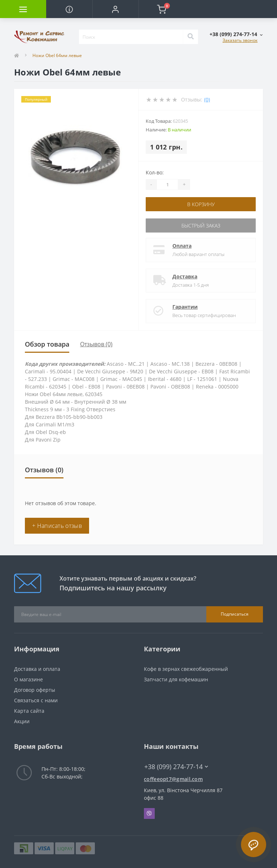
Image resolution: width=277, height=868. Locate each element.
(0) (207, 99)
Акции (22, 721)
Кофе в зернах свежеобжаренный (186, 669)
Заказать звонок (240, 40)
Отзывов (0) (96, 344)
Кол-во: (155, 172)
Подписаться (235, 614)
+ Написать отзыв (57, 526)
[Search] (190, 37)
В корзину (201, 204)
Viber (149, 813)
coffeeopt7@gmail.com (173, 779)
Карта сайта (29, 711)
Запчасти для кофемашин (176, 679)
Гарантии (185, 307)
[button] (115, 9)
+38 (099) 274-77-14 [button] (176, 767)
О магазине (28, 679)
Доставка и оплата (37, 669)
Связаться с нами (36, 700)
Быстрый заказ (201, 225)
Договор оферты (35, 690)
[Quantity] (167, 185)
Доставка (185, 276)
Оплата (182, 246)
